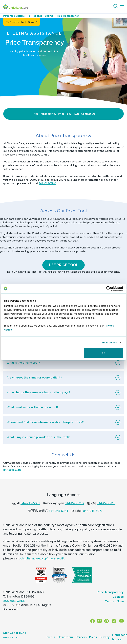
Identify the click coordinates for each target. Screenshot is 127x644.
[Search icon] (115, 7)
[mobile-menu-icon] (122, 6)
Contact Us (88, 114)
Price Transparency (44, 114)
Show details (109, 342)
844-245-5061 (30, 503)
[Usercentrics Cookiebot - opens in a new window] (109, 289)
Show (33, 22)
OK (104, 353)
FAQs (76, 114)
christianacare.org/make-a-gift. (43, 558)
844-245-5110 (74, 503)
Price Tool (64, 114)
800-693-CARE (14, 600)
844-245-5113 (106, 503)
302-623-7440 (47, 183)
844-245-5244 (58, 510)
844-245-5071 (93, 510)
